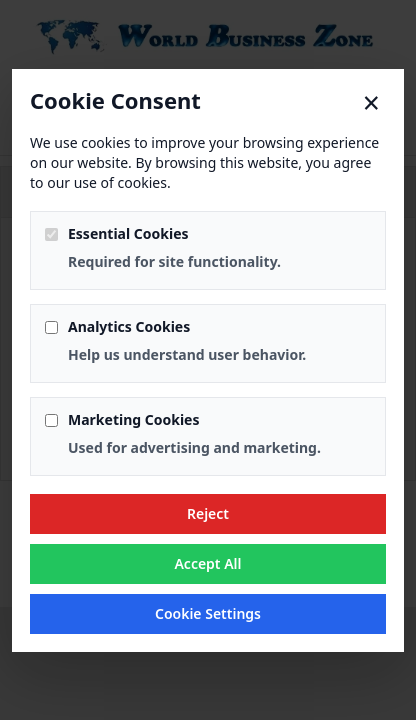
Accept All (207, 563)
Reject (208, 513)
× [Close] (371, 103)
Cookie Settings (208, 613)
